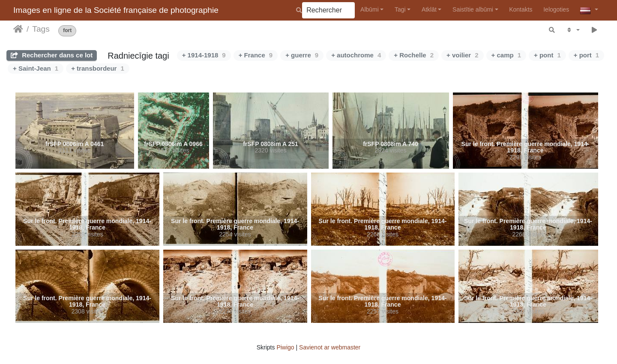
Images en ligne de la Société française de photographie (116, 10)
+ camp (506, 55)
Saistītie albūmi (473, 9)
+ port (586, 55)
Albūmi (370, 9)
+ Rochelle (414, 55)
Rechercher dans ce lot (52, 55)
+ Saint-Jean (36, 68)
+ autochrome (356, 55)
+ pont (547, 55)
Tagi (400, 9)
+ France (256, 55)
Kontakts (521, 9)
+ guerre (302, 55)
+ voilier (462, 55)
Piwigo (285, 347)
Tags (41, 29)
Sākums (18, 29)
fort (67, 31)
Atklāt (429, 9)
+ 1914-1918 (204, 55)
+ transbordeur (98, 68)
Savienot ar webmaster (330, 347)
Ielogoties (556, 9)
